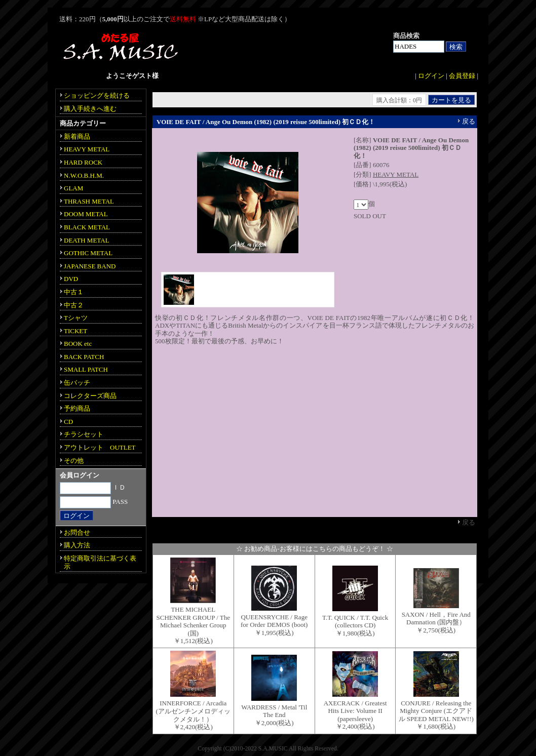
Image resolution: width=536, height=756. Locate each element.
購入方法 (77, 545)
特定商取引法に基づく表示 (100, 562)
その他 (74, 461)
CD (68, 422)
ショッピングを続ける (97, 95)
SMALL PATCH (86, 369)
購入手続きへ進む (90, 109)
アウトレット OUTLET (100, 447)
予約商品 (77, 408)
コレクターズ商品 (90, 396)
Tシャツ (76, 318)
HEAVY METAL (396, 174)
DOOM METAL (86, 214)
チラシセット (84, 434)
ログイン (431, 76)
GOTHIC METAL (88, 253)
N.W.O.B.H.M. (84, 175)
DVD (71, 279)
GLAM (73, 188)
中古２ (74, 305)
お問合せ (77, 532)
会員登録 (462, 76)
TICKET (75, 331)
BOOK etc (78, 344)
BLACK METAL (87, 227)
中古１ (74, 292)
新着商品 (77, 136)
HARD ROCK (83, 162)
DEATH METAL (87, 240)
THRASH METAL (89, 201)
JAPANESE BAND (90, 266)
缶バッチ (77, 383)
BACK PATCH (84, 357)
